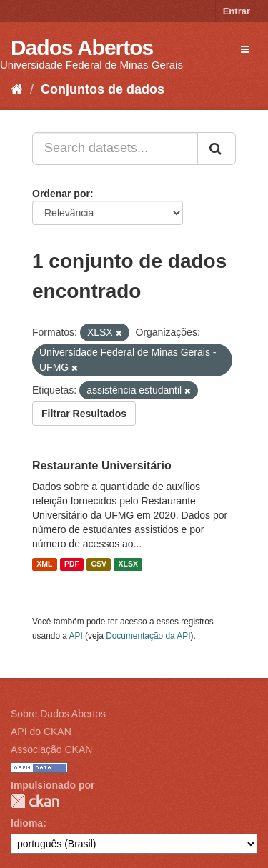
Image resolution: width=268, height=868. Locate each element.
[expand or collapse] (245, 49)
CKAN (35, 801)
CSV (99, 564)
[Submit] (217, 149)
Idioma (27, 823)
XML (44, 564)
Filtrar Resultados (84, 414)
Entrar (237, 11)
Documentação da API (148, 636)
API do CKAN (41, 732)
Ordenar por (61, 194)
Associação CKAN (51, 749)
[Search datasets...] (115, 149)
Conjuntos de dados (103, 89)
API (76, 636)
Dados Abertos (82, 48)
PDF (72, 564)
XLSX (128, 564)
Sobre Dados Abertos (58, 714)
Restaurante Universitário (102, 465)
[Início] (17, 89)
